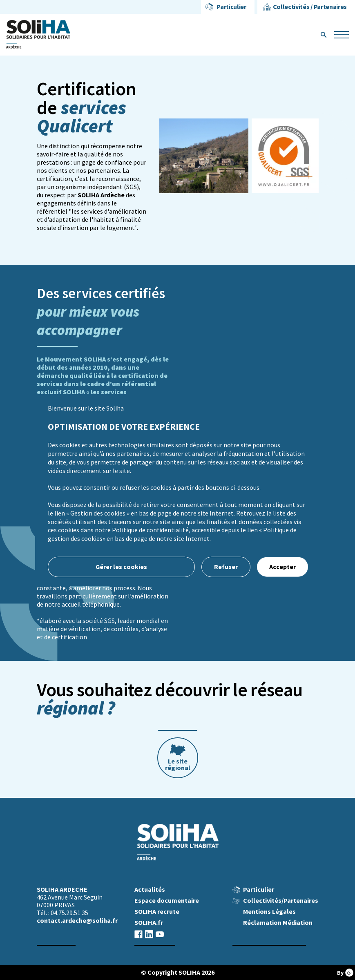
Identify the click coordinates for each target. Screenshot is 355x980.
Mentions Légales (269, 912)
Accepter (282, 567)
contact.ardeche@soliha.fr (77, 921)
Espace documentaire (167, 901)
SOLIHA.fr (149, 923)
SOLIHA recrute (157, 912)
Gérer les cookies (121, 567)
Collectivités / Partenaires (310, 7)
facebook (138, 934)
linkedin (149, 934)
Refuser (226, 567)
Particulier (231, 7)
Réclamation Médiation (278, 923)
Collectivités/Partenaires (281, 901)
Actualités (150, 890)
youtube (160, 934)
